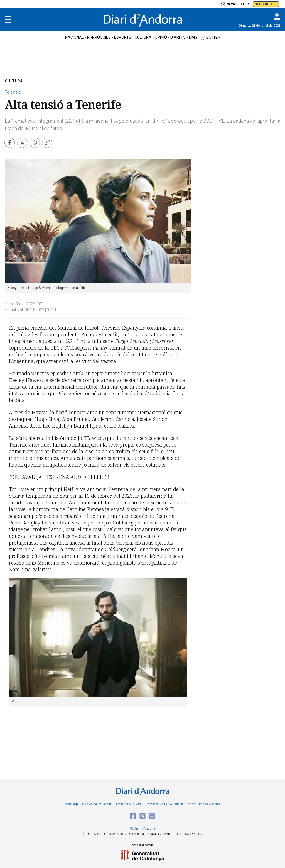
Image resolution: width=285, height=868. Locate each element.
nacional (74, 37)
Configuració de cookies (203, 804)
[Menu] (8, 19)
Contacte (152, 804)
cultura (143, 37)
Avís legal (72, 804)
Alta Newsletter (172, 804)
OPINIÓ (161, 37)
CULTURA (14, 81)
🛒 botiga (210, 37)
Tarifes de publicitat (128, 804)
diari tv (178, 37)
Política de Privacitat (97, 804)
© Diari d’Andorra (143, 828)
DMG (193, 37)
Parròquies (99, 37)
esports (123, 37)
